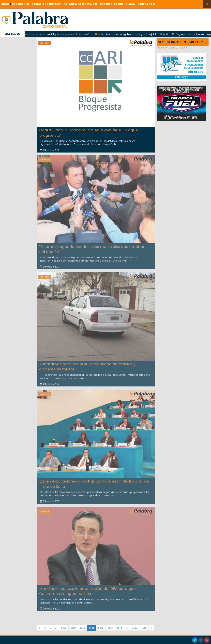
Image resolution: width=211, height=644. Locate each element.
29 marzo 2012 (50, 150)
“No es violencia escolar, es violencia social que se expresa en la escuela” (49, 34)
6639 (73, 628)
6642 (101, 628)
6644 (119, 628)
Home (6, 4)
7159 (135, 628)
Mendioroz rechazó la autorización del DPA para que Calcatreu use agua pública (87, 590)
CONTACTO (146, 4)
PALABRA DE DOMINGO (81, 4)
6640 (82, 628)
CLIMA (131, 4)
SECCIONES (21, 4)
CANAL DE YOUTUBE (47, 4)
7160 (144, 628)
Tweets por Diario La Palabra (172, 48)
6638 (64, 628)
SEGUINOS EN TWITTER (181, 42)
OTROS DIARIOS (112, 4)
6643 (110, 628)
